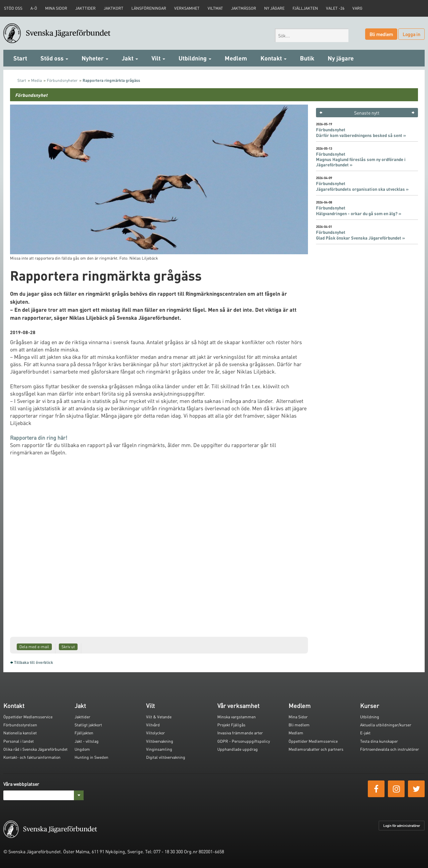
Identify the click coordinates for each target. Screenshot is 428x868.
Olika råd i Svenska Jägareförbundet (35, 749)
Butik (307, 58)
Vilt (158, 58)
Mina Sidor (298, 717)
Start (20, 58)
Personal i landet (19, 741)
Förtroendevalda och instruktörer (390, 749)
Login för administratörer (402, 826)
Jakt (130, 58)
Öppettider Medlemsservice (28, 717)
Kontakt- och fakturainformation (32, 757)
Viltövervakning (160, 741)
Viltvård (153, 725)
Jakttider (85, 8)
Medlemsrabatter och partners (316, 749)
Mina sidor (56, 8)
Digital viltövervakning (166, 757)
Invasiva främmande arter (240, 733)
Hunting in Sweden (91, 757)
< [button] (321, 113)
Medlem (236, 58)
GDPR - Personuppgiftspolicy (244, 741)
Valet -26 (335, 8)
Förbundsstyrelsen (20, 725)
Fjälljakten (305, 8)
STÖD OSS (13, 8)
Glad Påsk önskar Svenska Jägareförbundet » (360, 238)
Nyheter (95, 58)
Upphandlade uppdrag (238, 749)
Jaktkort (114, 8)
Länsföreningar (149, 8)
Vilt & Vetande (159, 717)
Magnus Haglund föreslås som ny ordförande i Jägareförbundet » (361, 162)
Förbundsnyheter (62, 80)
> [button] (413, 113)
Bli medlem (381, 34)
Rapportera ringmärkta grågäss (111, 80)
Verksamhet (187, 8)
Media (36, 80)
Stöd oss (54, 58)
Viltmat (215, 8)
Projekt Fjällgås (231, 725)
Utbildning (195, 58)
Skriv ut (68, 647)
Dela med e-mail (34, 647)
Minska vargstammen (237, 717)
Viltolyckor (155, 733)
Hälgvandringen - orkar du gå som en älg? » (359, 213)
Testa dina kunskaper (379, 741)
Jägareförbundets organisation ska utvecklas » (362, 189)
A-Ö (34, 8)
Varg (357, 8)
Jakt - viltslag (87, 741)
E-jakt (365, 733)
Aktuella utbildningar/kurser (386, 725)
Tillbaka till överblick (34, 662)
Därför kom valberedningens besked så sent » (361, 135)
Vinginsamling (159, 749)
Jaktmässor (244, 8)
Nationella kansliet (20, 733)
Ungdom (82, 749)
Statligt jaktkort (88, 725)
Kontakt (274, 58)
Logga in (411, 34)
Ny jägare (274, 8)
